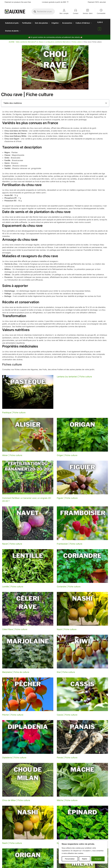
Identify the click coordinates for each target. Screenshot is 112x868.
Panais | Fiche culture (67, 755)
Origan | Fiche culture (67, 453)
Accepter (98, 859)
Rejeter (85, 859)
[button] (101, 26)
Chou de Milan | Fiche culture (16, 798)
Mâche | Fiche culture (67, 798)
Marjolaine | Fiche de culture (16, 670)
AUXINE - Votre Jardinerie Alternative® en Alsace (26, 39)
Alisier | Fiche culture (12, 453)
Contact (76, 13)
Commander (101, 13)
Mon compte (64, 13)
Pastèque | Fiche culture (14, 410)
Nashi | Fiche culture (67, 627)
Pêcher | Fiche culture (13, 712)
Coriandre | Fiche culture (69, 584)
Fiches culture (77, 39)
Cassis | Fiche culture (67, 712)
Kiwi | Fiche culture (66, 670)
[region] (83, 852)
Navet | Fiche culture (12, 541)
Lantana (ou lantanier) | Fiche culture (74, 374)
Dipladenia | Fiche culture (14, 755)
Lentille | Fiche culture (13, 584)
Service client (88, 13)
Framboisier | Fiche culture (70, 541)
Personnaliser (70, 859)
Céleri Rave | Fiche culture (15, 627)
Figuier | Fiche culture (67, 496)
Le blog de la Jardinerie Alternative (58, 39)
